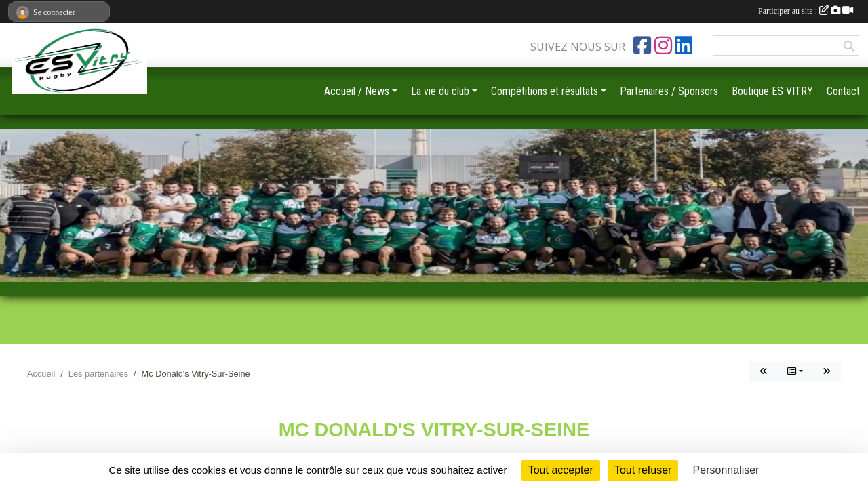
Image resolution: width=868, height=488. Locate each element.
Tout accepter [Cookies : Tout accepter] (561, 470)
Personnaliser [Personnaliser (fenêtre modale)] (726, 470)
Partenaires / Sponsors (669, 91)
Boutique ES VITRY (772, 91)
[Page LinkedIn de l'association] (684, 45)
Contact (843, 91)
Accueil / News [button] (357, 91)
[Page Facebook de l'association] (642, 45)
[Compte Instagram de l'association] (663, 45)
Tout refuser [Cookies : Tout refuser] (643, 470)
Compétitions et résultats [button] (545, 91)
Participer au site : (806, 11)
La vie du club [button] (440, 91)
